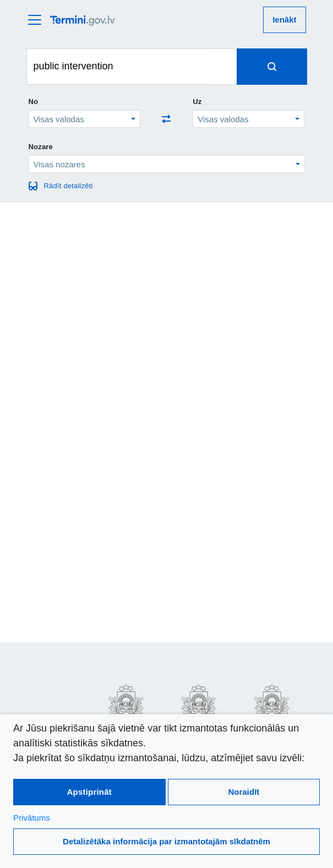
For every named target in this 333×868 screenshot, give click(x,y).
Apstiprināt (89, 792)
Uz (197, 102)
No (34, 102)
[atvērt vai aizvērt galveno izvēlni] (38, 20)
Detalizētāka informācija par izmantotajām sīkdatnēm (166, 841)
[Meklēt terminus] (118, 67)
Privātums (32, 818)
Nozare (41, 147)
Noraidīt (244, 792)
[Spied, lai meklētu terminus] (272, 67)
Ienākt (284, 20)
